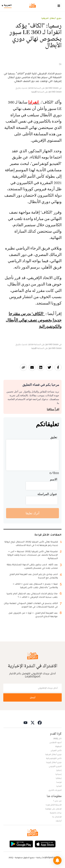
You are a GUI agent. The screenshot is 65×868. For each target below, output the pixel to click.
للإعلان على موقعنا (53, 809)
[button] (57, 860)
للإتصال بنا (57, 817)
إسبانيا (58, 774)
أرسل (33, 697)
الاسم (54, 479)
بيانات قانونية (56, 813)
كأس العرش (56, 750)
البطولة (58, 746)
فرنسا (59, 782)
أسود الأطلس (55, 742)
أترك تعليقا (32, 513)
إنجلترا (59, 770)
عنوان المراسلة (47, 494)
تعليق (54, 437)
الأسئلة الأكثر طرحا (54, 805)
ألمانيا (59, 786)
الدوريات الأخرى (55, 790)
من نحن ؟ (57, 801)
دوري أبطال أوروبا (54, 762)
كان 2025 (57, 738)
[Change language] (8, 6)
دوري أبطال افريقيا (51, 18)
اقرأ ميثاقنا (53, 409)
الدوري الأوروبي (55, 766)
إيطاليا (59, 778)
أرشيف (59, 821)
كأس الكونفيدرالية (54, 758)
